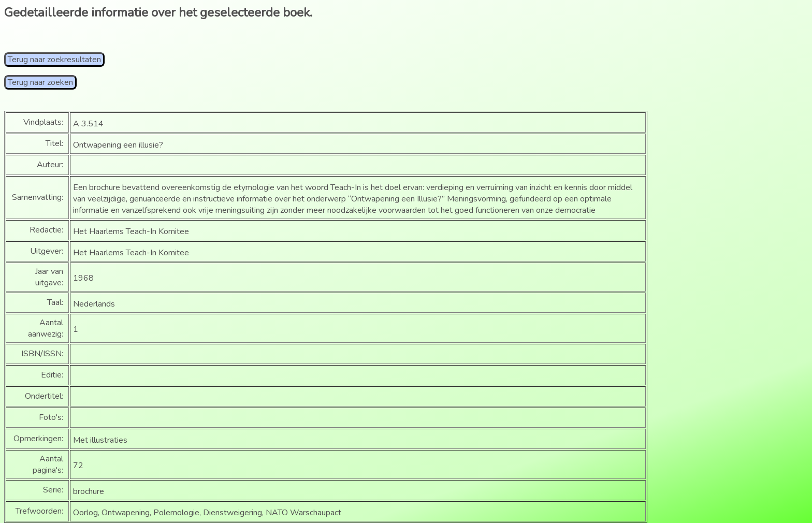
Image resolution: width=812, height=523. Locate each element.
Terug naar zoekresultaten (54, 60)
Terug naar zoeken (40, 82)
